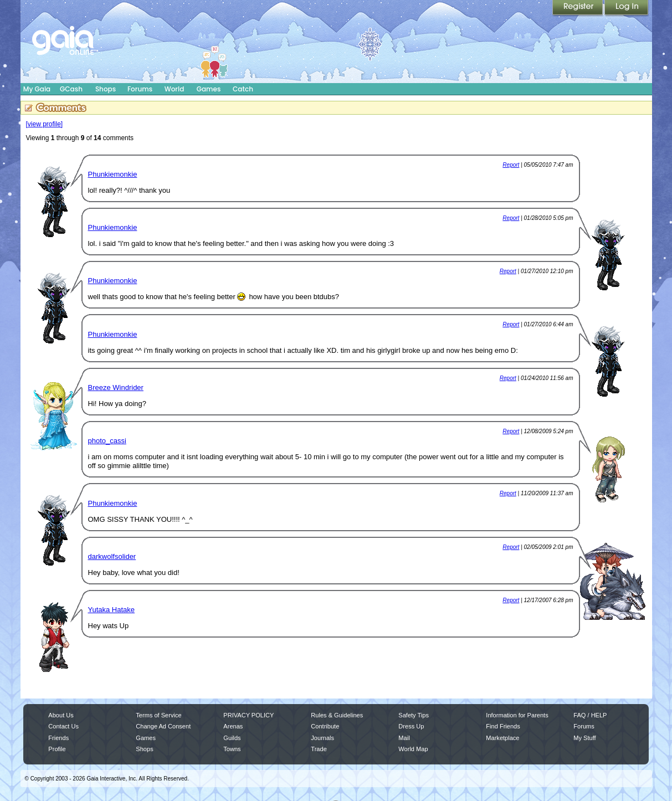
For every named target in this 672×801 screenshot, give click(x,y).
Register (578, 8)
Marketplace (502, 738)
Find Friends (503, 726)
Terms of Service (158, 715)
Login (627, 8)
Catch (243, 89)
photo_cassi (107, 441)
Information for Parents (517, 715)
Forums (140, 89)
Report (511, 165)
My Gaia (37, 89)
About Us (61, 715)
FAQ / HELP (590, 715)
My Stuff (584, 738)
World (175, 89)
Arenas (233, 726)
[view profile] (45, 124)
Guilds (232, 738)
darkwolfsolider (112, 556)
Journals (322, 738)
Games (209, 89)
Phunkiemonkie (113, 174)
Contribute (325, 726)
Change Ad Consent (163, 726)
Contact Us (63, 726)
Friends (58, 738)
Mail (404, 738)
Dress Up (411, 726)
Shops (106, 89)
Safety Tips (414, 715)
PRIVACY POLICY (248, 715)
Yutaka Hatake (112, 610)
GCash (71, 89)
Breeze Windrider (116, 387)
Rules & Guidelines (337, 715)
